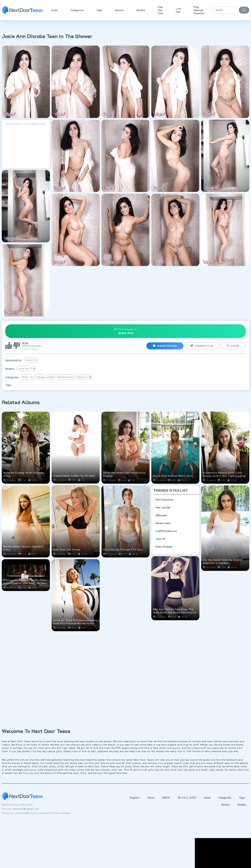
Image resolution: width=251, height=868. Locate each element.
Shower (41, 377)
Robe (51, 377)
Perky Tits (28, 377)
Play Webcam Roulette (199, 10)
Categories (77, 10)
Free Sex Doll (161, 10)
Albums (119, 10)
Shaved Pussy (65, 377)
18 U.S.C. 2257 (187, 797)
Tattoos (81, 377)
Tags (99, 10)
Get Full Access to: (125, 331)
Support (135, 797)
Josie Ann (31, 360)
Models (141, 10)
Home (55, 10)
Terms (151, 797)
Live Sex (178, 10)
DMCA (166, 797)
